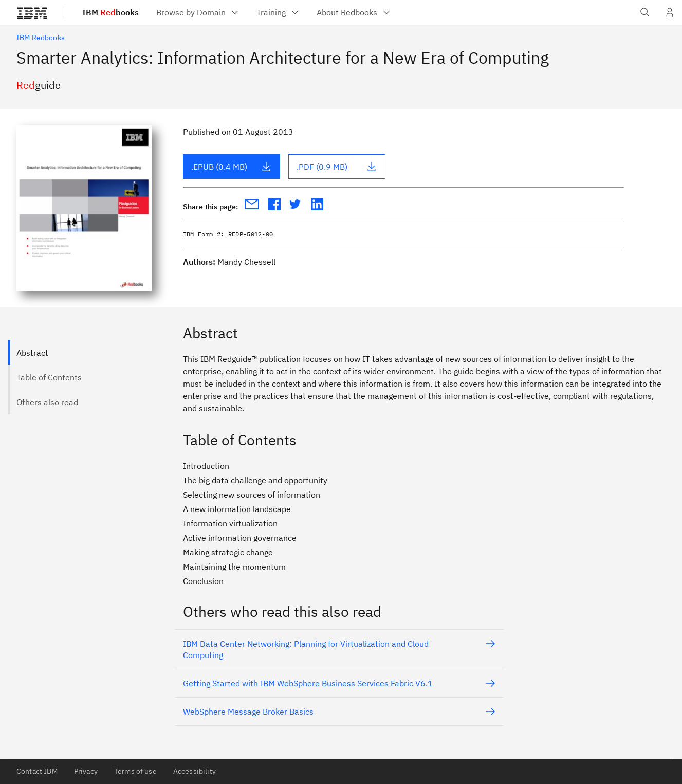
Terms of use (135, 771)
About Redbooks (354, 12)
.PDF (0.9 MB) (337, 167)
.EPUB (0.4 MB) (231, 167)
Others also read (47, 402)
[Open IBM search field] (645, 12)
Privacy (86, 771)
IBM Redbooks (41, 38)
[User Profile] (670, 12)
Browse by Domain (198, 12)
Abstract (32, 353)
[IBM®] (32, 12)
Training (278, 12)
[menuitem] (198, 12)
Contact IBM (37, 771)
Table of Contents (49, 377)
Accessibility (195, 771)
